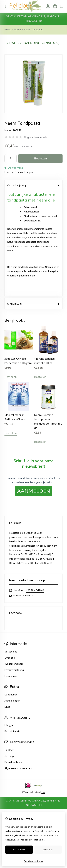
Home (8, 30)
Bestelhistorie (12, 626)
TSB (43, 686)
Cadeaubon (11, 589)
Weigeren (48, 850)
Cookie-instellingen (34, 861)
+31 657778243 (35, 485)
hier (43, 840)
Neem (17, 30)
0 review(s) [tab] (33, 198)
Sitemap (9, 651)
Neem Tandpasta (34, 30)
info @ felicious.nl (24, 490)
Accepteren (19, 850)
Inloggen (9, 620)
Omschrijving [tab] (33, 185)
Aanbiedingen (12, 595)
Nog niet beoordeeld (36, 137)
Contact (9, 644)
